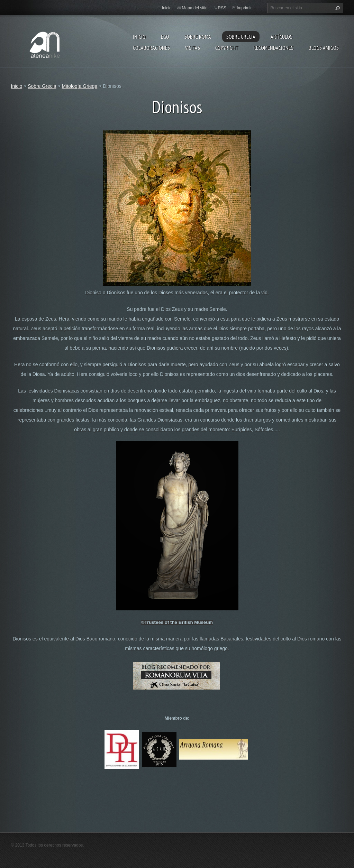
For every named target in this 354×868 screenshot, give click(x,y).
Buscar (337, 8)
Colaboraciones (151, 48)
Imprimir (244, 8)
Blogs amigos (324, 48)
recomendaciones (273, 48)
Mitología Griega (80, 86)
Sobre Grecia (241, 37)
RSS (222, 8)
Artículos (282, 37)
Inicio (139, 37)
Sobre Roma (198, 37)
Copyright (227, 48)
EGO (165, 37)
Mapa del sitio (195, 8)
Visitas (193, 48)
